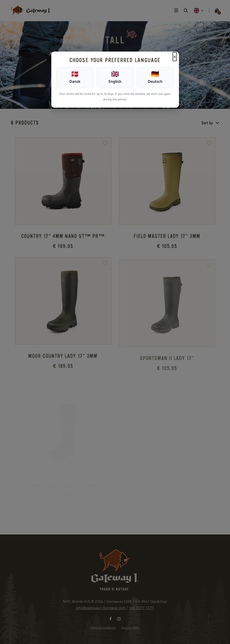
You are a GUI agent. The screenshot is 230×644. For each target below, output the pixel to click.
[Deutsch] (155, 78)
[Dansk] (75, 78)
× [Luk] (175, 57)
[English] (115, 78)
